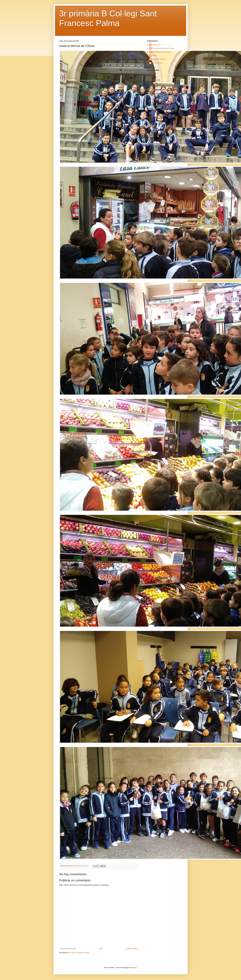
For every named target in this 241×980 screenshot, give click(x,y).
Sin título (154, 99)
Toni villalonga (157, 63)
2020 (152, 74)
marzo (154, 93)
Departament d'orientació (161, 52)
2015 (152, 127)
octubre (155, 80)
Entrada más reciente (68, 949)
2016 (152, 124)
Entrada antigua (132, 949)
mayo (154, 87)
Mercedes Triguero (159, 59)
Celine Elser (157, 45)
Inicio (101, 949)
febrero (154, 110)
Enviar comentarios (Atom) (80, 953)
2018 (152, 117)
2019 (152, 77)
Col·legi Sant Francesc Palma (163, 48)
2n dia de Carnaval (158, 106)
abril (153, 90)
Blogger (134, 968)
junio (154, 83)
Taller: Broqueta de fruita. (160, 96)
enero (154, 113)
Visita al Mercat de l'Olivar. (161, 103)
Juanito (155, 56)
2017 (152, 120)
